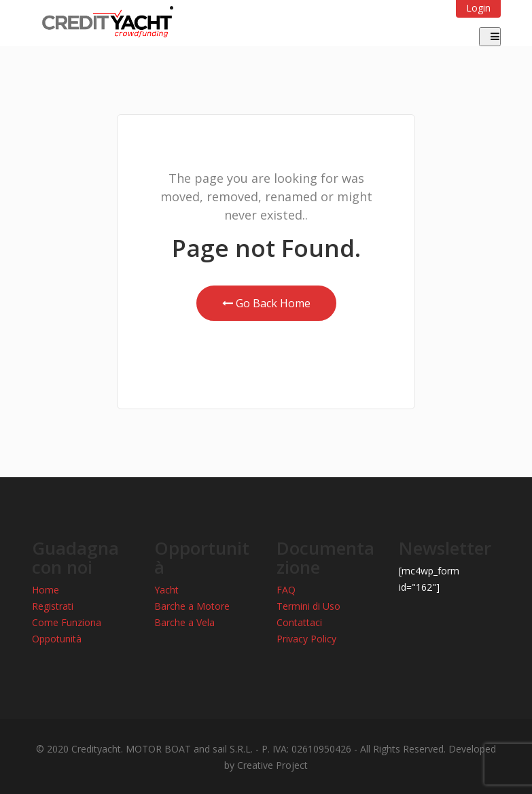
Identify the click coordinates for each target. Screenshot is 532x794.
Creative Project (272, 765)
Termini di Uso (308, 606)
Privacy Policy (306, 639)
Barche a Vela (184, 622)
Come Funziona (67, 622)
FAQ (286, 590)
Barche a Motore (192, 606)
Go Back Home (266, 303)
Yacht (166, 590)
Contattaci (299, 622)
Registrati (53, 606)
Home (46, 590)
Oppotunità (57, 639)
